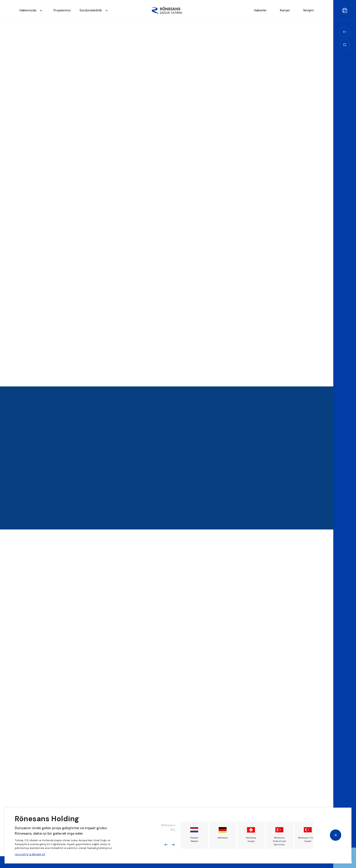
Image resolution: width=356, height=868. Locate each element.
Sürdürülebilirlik (95, 11)
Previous (166, 845)
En (345, 32)
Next (173, 845)
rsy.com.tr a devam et (30, 854)
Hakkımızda (32, 11)
